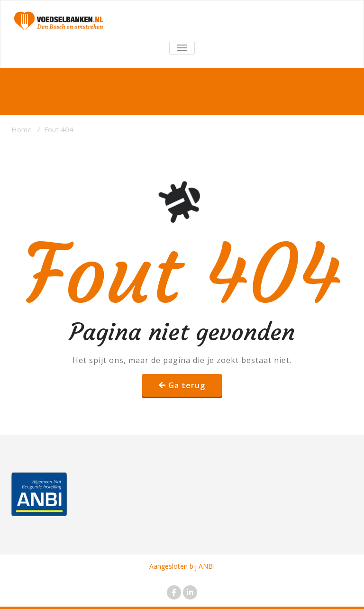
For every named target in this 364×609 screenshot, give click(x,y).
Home (22, 129)
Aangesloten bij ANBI (182, 566)
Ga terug (187, 385)
